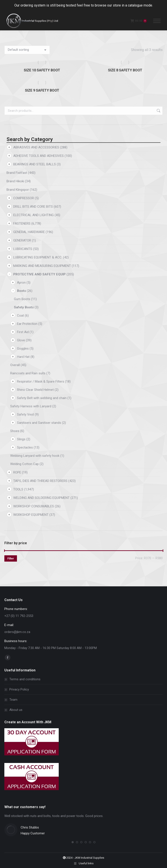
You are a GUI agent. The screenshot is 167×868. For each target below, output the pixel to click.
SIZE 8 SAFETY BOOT (125, 70)
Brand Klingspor (18, 190)
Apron (21, 283)
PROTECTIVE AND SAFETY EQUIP (39, 274)
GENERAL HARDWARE (29, 232)
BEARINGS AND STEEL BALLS (35, 164)
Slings (21, 439)
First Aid (23, 332)
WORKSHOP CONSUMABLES (34, 506)
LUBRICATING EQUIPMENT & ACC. (38, 257)
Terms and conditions (25, 679)
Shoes (15, 431)
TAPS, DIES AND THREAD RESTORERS (40, 481)
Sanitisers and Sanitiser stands (39, 423)
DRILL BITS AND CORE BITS (33, 207)
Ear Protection (27, 324)
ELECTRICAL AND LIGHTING (33, 215)
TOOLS (18, 489)
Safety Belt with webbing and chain (42, 398)
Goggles (23, 349)
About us (16, 710)
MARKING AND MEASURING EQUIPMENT (42, 266)
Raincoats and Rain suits (28, 373)
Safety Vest (25, 414)
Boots (21, 291)
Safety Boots (24, 307)
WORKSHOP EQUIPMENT (31, 515)
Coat (20, 316)
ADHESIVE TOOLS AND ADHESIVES (38, 156)
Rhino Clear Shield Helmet (35, 390)
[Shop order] (27, 50)
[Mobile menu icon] (157, 21)
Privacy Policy (19, 689)
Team (13, 700)
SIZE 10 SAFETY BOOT (42, 70)
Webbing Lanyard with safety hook (35, 456)
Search (158, 111)
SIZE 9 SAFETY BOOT (42, 90)
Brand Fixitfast (17, 173)
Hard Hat (23, 357)
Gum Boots (22, 299)
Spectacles (25, 447)
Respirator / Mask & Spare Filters (41, 381)
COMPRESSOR (24, 198)
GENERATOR (22, 240)
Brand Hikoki (15, 181)
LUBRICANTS (23, 249)
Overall (15, 365)
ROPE (17, 472)
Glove (21, 340)
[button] (73, 842)
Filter (11, 559)
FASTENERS (22, 224)
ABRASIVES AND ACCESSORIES (36, 147)
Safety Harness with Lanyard (31, 406)
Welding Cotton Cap (24, 464)
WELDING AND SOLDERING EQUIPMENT (41, 498)
